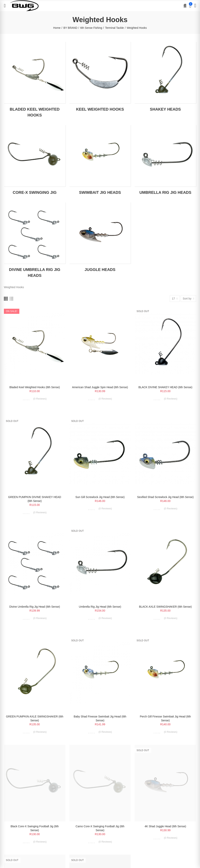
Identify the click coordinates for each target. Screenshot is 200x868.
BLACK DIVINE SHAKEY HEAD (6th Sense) (165, 387)
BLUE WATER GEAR (30, 788)
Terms (45, 773)
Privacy (36, 773)
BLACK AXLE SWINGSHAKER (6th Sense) (165, 607)
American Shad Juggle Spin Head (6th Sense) (100, 387)
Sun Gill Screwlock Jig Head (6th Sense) (100, 497)
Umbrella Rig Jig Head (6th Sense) (100, 607)
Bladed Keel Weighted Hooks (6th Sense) (35, 387)
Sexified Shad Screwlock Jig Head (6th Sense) (165, 497)
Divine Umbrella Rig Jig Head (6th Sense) (35, 607)
